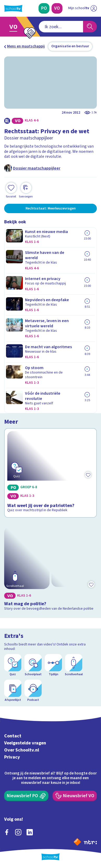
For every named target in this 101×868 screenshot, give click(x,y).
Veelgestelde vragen (25, 743)
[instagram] (18, 832)
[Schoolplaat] (33, 665)
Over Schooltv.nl (22, 750)
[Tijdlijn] (53, 665)
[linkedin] (30, 832)
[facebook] (7, 832)
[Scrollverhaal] (74, 665)
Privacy (12, 757)
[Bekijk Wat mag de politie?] (51, 569)
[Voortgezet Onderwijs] (57, 8)
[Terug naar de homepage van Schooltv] (13, 8)
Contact (13, 736)
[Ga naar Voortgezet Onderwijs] (15, 27)
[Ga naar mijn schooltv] (83, 8)
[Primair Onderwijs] (44, 8)
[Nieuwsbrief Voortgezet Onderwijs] (75, 796)
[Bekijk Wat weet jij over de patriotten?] (51, 473)
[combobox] (61, 27)
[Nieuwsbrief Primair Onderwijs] (26, 796)
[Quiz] (13, 665)
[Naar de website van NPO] (77, 842)
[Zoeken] (90, 27)
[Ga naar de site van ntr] (90, 842)
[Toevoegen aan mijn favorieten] (11, 190)
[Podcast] (33, 691)
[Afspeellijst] (13, 691)
